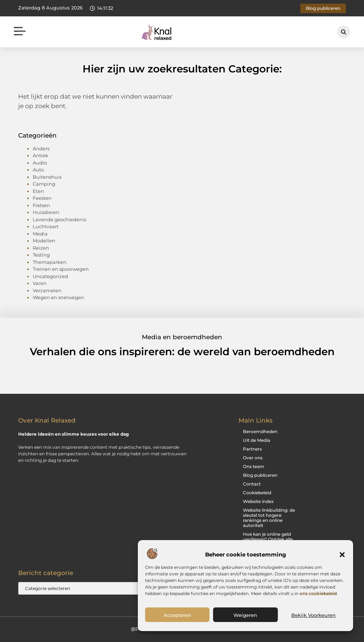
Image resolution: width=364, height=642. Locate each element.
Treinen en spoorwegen (61, 269)
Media (40, 234)
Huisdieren (46, 212)
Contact (252, 484)
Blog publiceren (260, 475)
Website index (258, 501)
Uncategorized (50, 276)
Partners (252, 449)
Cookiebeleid (257, 493)
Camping (44, 184)
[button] (342, 555)
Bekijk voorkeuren (313, 615)
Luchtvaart (46, 226)
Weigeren (245, 615)
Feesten (42, 198)
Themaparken (50, 262)
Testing (41, 255)
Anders (41, 148)
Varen (40, 283)
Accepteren (177, 615)
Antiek (41, 155)
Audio (40, 163)
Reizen (41, 248)
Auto (38, 170)
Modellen (44, 241)
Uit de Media (257, 440)
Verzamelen (47, 290)
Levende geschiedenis (59, 219)
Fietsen (41, 205)
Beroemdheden (260, 431)
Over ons (253, 458)
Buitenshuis (47, 177)
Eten (38, 191)
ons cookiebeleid (318, 593)
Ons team (254, 466)
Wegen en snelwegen (59, 297)
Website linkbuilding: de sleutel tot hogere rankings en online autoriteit (269, 518)
